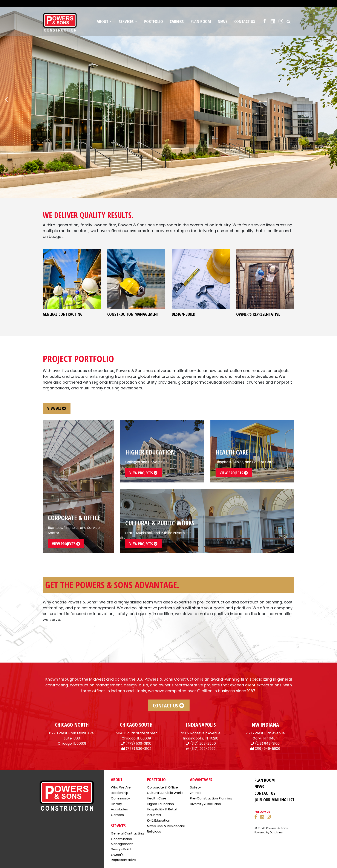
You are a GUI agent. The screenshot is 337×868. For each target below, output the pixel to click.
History (116, 804)
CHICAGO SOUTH (136, 725)
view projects (66, 544)
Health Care (157, 798)
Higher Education (160, 804)
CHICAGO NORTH (72, 725)
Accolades (119, 809)
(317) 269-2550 (203, 743)
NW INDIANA (265, 725)
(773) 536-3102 (139, 749)
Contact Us (245, 21)
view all (57, 408)
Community (120, 798)
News (223, 21)
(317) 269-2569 (203, 749)
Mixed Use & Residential (166, 826)
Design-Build (121, 849)
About (103, 21)
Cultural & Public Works (165, 793)
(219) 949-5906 (267, 749)
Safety (195, 787)
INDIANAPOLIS (201, 725)
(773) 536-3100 (138, 743)
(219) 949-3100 (267, 743)
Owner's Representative (123, 857)
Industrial (154, 815)
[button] (289, 21)
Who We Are (121, 787)
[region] (168, 100)
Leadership (120, 793)
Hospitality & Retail (162, 809)
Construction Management (122, 841)
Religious (154, 831)
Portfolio (154, 21)
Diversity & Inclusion (205, 804)
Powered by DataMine (268, 832)
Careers (177, 21)
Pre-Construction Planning (211, 798)
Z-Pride (196, 793)
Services (126, 21)
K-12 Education (159, 820)
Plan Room (201, 21)
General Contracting (127, 833)
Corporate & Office (162, 787)
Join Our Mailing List (274, 800)
